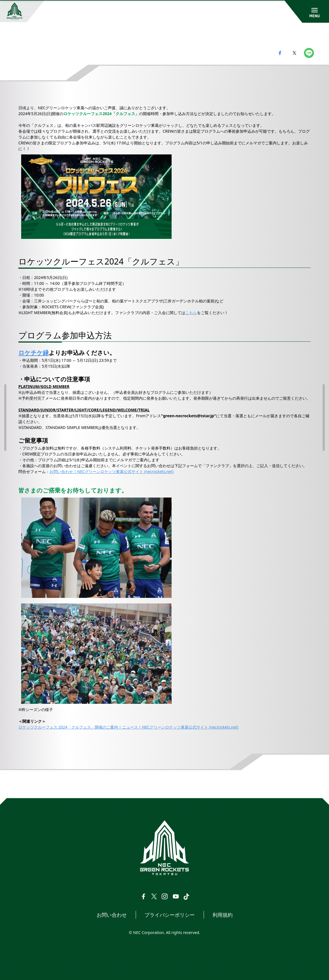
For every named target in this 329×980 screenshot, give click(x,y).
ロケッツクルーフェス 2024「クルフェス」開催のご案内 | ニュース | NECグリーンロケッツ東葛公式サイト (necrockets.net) (128, 727)
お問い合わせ (112, 915)
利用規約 (223, 915)
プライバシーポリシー (170, 915)
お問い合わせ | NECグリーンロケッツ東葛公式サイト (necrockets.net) (112, 471)
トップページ (20, 784)
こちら (191, 313)
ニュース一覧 (50, 784)
